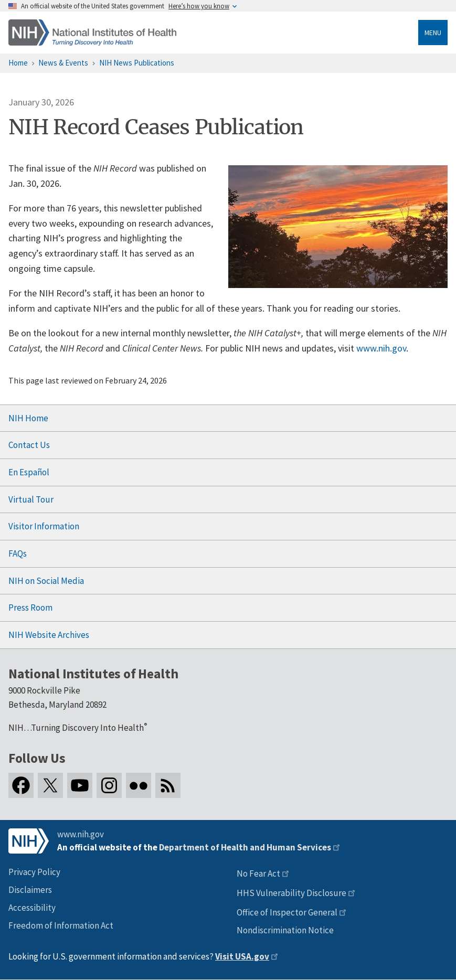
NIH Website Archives (49, 635)
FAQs (18, 553)
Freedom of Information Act (61, 925)
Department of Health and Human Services (245, 847)
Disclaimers (30, 890)
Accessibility (32, 908)
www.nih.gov (381, 348)
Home (18, 63)
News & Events (63, 63)
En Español (29, 472)
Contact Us (29, 445)
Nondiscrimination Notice (285, 930)
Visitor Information (44, 526)
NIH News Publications (137, 63)
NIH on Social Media (46, 581)
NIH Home (28, 418)
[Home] (92, 33)
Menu (433, 33)
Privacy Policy (34, 872)
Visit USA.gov (242, 956)
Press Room (30, 608)
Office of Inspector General (287, 912)
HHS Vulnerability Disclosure (291, 893)
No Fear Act (258, 874)
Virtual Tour (31, 499)
